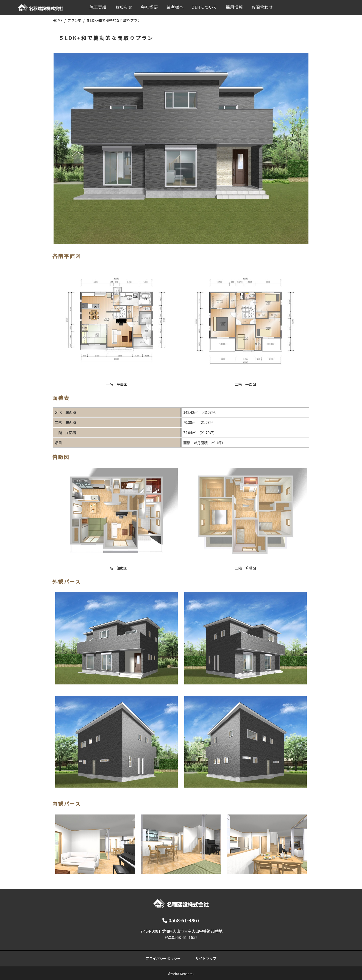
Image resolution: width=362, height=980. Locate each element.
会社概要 (149, 7)
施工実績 (98, 7)
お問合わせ (262, 7)
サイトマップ (206, 958)
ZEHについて (205, 7)
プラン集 (74, 20)
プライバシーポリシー (163, 958)
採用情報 (234, 7)
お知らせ (124, 7)
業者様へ (175, 7)
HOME (58, 20)
